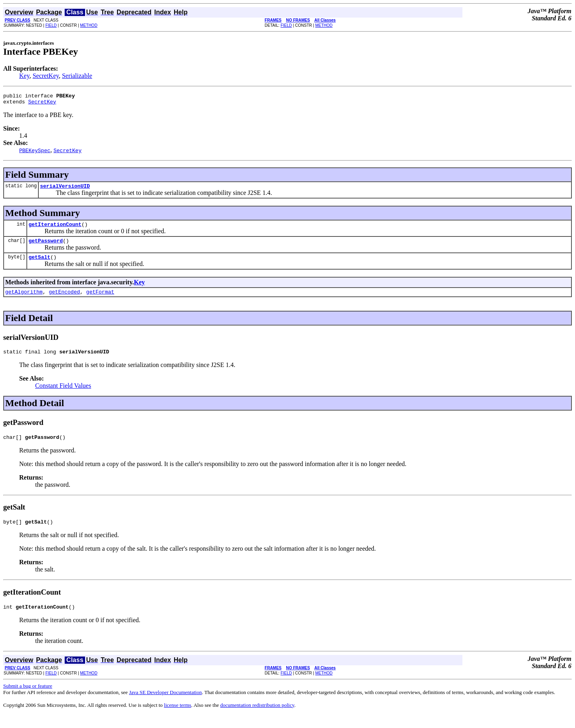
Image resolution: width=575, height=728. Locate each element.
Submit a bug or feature (28, 699)
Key (24, 76)
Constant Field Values (63, 395)
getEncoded (64, 300)
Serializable (77, 76)
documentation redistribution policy (257, 718)
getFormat (100, 300)
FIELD (51, 25)
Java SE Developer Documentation (165, 705)
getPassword (46, 246)
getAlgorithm (24, 300)
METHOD (89, 25)
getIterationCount (55, 229)
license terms (178, 718)
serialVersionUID (65, 189)
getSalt (39, 264)
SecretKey (46, 76)
